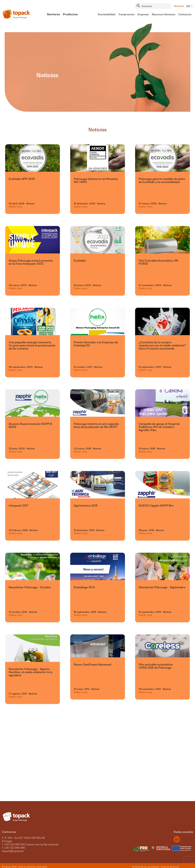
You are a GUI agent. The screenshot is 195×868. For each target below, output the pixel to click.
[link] (53, 14)
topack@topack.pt (13, 851)
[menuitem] (53, 14)
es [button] (190, 6)
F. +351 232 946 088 (13, 848)
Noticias (179, 6)
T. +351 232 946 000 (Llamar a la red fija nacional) (30, 844)
